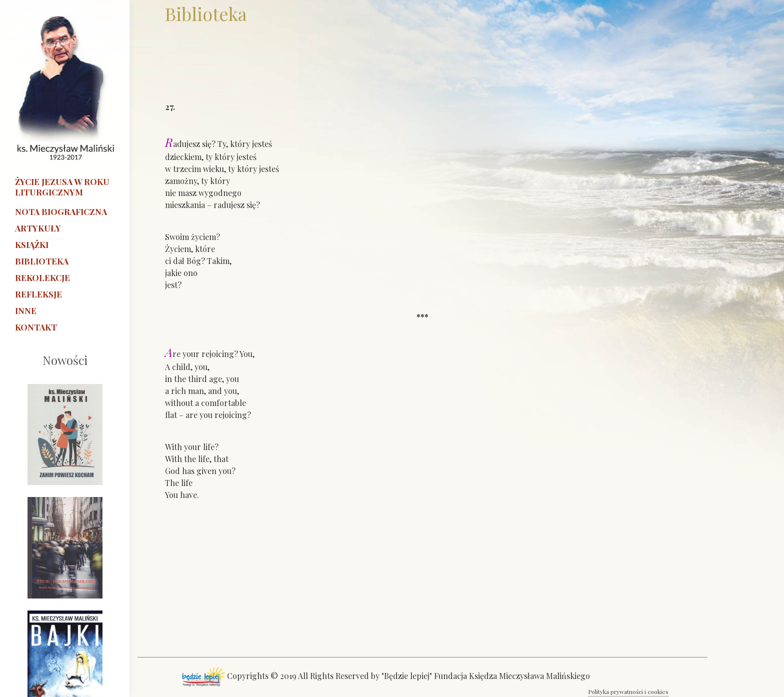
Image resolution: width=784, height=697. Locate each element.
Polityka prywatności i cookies (628, 691)
